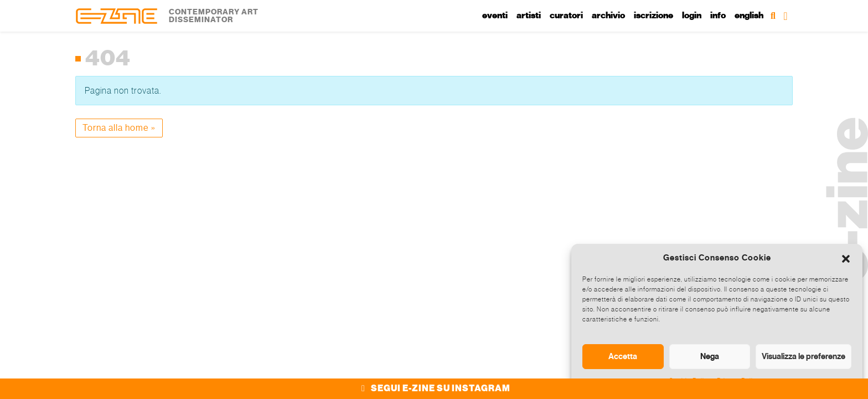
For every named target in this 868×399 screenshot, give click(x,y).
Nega (710, 356)
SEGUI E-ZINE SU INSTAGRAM (434, 388)
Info (718, 16)
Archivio (608, 16)
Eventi (495, 16)
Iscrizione (653, 16)
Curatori (566, 16)
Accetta (623, 356)
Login (692, 16)
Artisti (529, 16)
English (749, 16)
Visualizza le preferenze (804, 356)
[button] (846, 258)
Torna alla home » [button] (119, 128)
